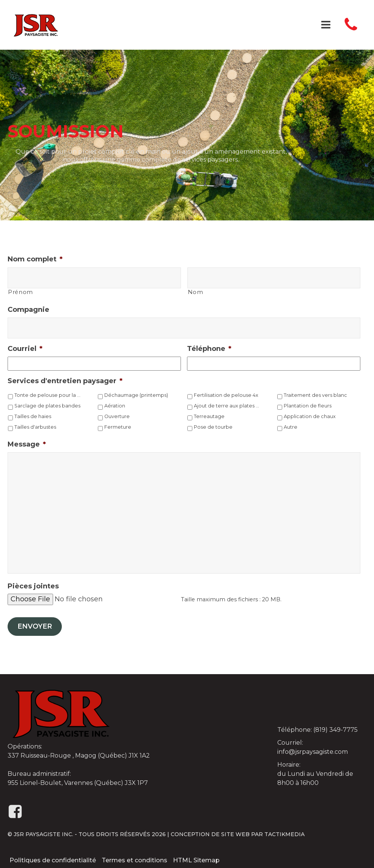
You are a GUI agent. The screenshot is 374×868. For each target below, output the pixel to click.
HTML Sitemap (196, 860)
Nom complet (35, 259)
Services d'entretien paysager (65, 381)
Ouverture (117, 416)
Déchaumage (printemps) (136, 395)
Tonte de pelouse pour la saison (48, 395)
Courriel (25, 349)
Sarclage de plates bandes (47, 406)
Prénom (20, 292)
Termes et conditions (134, 860)
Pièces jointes (33, 586)
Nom (196, 292)
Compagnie (28, 310)
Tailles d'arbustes (35, 427)
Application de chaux (310, 416)
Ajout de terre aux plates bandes (227, 406)
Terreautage (209, 416)
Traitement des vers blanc (315, 395)
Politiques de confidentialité (53, 860)
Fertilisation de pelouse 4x (226, 395)
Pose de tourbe (213, 427)
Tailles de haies (33, 416)
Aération (115, 406)
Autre (291, 427)
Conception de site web (210, 834)
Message (27, 444)
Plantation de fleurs (308, 406)
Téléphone (209, 349)
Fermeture (118, 427)
